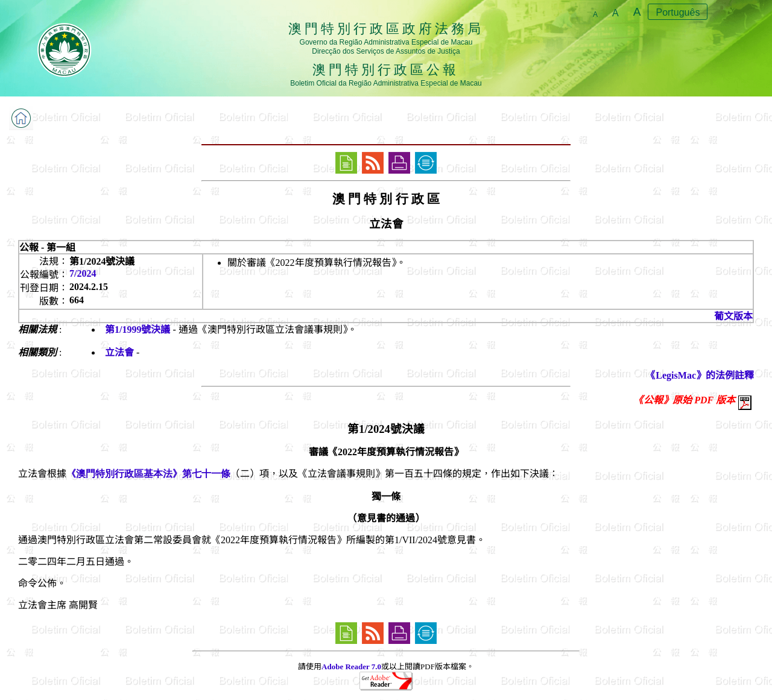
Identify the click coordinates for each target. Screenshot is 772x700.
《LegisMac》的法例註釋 (700, 375)
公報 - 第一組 (47, 248)
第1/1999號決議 (138, 330)
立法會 (119, 352)
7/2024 (83, 273)
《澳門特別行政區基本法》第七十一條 (148, 474)
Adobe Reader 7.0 (351, 667)
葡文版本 (733, 316)
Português (678, 12)
